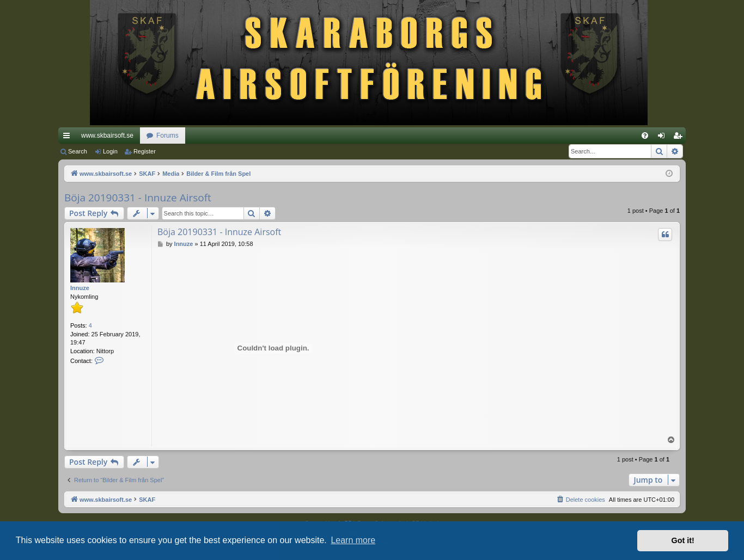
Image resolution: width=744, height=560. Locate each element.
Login (110, 151)
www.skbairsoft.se (107, 136)
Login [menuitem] (664, 138)
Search (78, 151)
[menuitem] (645, 136)
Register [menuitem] (680, 138)
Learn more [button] (353, 540)
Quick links (69, 138)
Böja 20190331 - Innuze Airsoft (138, 198)
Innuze (80, 288)
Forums (167, 136)
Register (145, 151)
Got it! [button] (683, 540)
